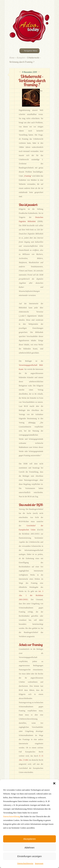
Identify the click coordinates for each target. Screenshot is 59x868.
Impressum (39, 863)
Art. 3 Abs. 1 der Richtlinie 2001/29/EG (31, 595)
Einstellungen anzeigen (29, 856)
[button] (54, 783)
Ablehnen (29, 848)
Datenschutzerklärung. (12, 817)
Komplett (21, 58)
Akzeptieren (29, 839)
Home (12, 58)
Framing (28, 176)
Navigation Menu (29, 51)
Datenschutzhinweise (25, 863)
